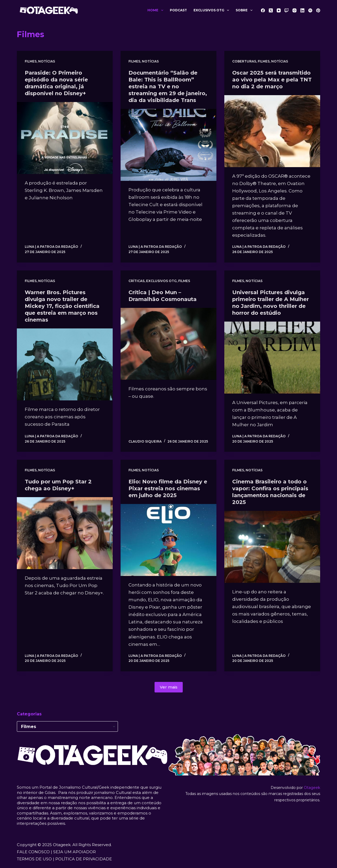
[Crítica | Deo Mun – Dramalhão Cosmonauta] (168, 344)
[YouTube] (279, 10)
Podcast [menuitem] (178, 10)
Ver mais (169, 687)
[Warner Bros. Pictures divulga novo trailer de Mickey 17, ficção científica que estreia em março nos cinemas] (65, 364)
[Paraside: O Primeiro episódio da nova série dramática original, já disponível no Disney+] (65, 138)
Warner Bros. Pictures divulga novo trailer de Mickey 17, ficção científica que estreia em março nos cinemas (62, 306)
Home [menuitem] (156, 10)
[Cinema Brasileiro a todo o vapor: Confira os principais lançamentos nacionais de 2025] (272, 547)
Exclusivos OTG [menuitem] (212, 10)
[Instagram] (294, 10)
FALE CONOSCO (33, 852)
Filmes (31, 61)
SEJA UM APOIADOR (75, 852)
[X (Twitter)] (271, 10)
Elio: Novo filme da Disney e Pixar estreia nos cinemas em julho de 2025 (168, 488)
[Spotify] (310, 10)
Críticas (137, 281)
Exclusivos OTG (161, 281)
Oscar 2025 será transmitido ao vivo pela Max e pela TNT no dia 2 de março (272, 80)
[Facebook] (263, 10)
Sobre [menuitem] (245, 10)
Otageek (312, 788)
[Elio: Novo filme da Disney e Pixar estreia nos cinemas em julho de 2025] (168, 540)
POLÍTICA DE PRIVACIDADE (84, 859)
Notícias (47, 61)
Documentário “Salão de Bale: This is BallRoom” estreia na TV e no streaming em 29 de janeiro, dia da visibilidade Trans (168, 86)
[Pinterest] (318, 10)
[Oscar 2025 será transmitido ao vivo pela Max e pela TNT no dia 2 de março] (272, 131)
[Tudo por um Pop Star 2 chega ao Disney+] (65, 533)
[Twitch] (287, 10)
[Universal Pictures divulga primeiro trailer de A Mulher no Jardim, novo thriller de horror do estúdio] (272, 358)
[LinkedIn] (302, 10)
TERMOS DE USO (34, 859)
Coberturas (244, 61)
